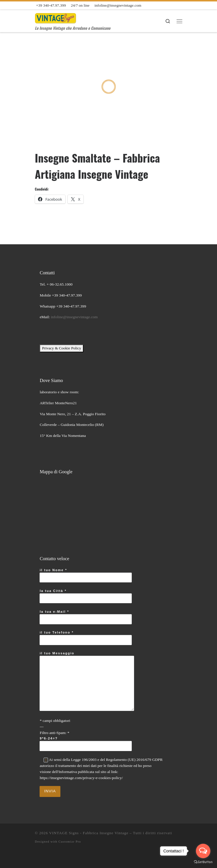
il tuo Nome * (86, 575)
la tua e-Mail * (86, 617)
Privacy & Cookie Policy (61, 348)
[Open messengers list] (203, 851)
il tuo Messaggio (87, 681)
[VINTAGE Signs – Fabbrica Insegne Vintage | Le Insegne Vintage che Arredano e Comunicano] (56, 17)
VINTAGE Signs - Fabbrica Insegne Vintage (89, 833)
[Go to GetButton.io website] (203, 862)
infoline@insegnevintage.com (74, 317)
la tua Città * (86, 596)
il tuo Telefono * (86, 638)
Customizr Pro (70, 841)
